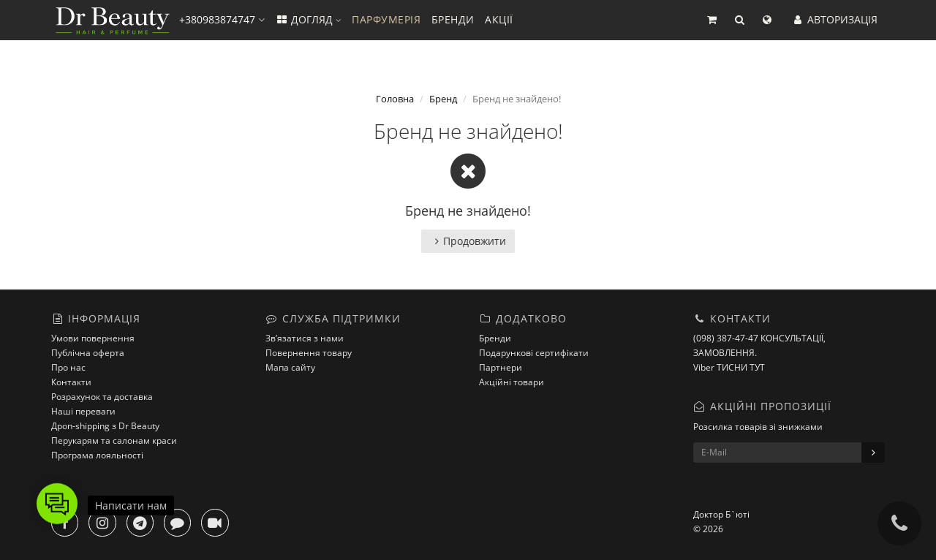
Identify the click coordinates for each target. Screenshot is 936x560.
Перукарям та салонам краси (114, 440)
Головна (395, 99)
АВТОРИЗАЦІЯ (834, 19)
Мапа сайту (290, 367)
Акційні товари (512, 382)
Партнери (501, 367)
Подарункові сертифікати (534, 353)
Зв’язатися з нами (305, 338)
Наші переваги (83, 411)
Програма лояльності (97, 455)
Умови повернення (93, 338)
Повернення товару (309, 353)
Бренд (443, 99)
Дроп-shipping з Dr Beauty (105, 426)
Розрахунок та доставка (102, 397)
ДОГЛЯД (308, 19)
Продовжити (468, 241)
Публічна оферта (88, 353)
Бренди (495, 338)
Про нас (68, 367)
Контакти (71, 382)
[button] (712, 20)
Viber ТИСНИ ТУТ (729, 367)
